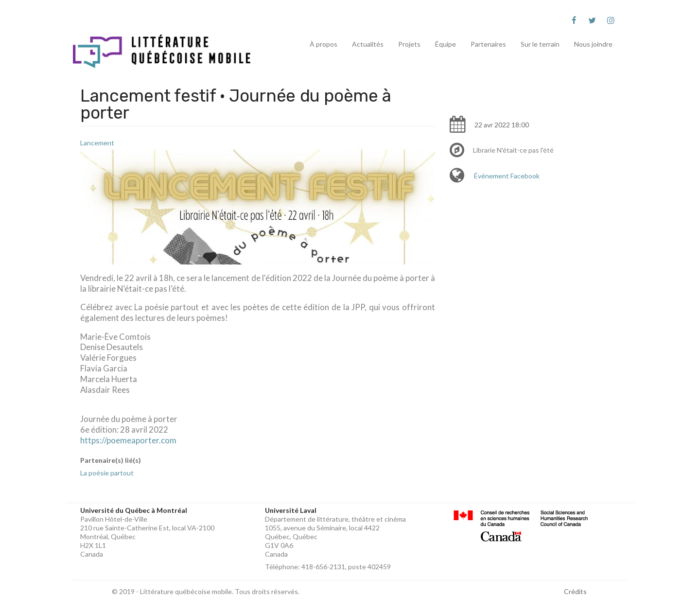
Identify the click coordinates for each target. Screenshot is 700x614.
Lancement (97, 143)
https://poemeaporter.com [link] (128, 440)
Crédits (575, 591)
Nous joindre (593, 44)
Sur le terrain (540, 44)
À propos (324, 44)
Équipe (446, 44)
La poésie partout (107, 473)
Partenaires (488, 44)
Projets (409, 44)
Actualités (368, 44)
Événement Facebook (507, 176)
